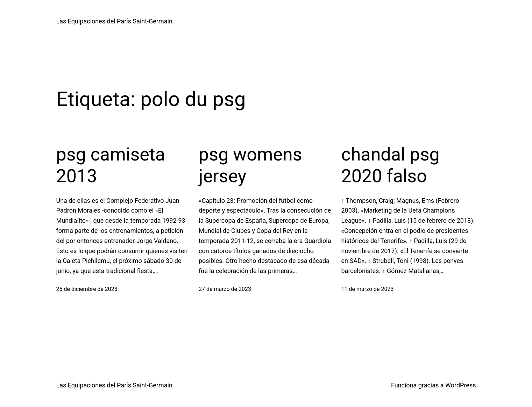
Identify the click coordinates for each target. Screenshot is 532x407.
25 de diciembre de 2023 (87, 289)
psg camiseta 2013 (111, 165)
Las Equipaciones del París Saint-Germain (114, 21)
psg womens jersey (250, 165)
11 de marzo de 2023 (368, 289)
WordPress (460, 385)
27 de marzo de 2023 (225, 289)
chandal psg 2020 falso (391, 165)
